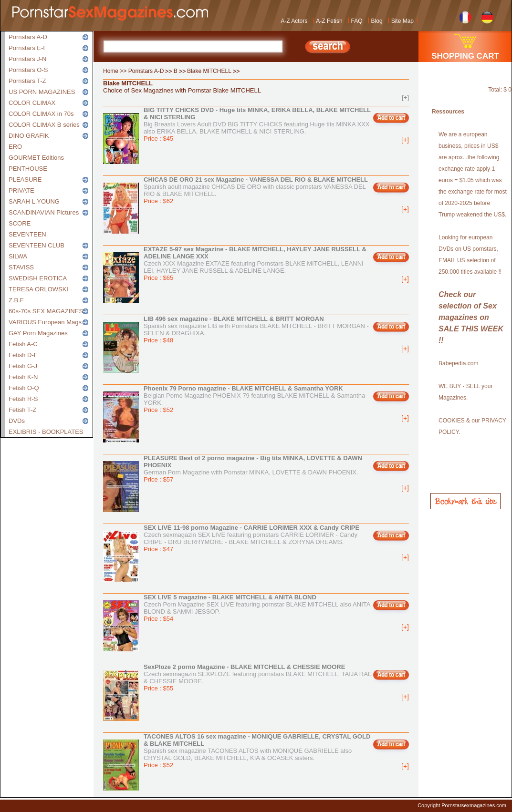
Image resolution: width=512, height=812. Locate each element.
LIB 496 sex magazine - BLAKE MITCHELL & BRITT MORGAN (234, 319)
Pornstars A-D (28, 37)
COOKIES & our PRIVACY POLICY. (472, 426)
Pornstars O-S (28, 70)
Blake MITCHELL (209, 71)
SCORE (20, 223)
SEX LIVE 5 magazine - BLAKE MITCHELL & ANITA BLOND (230, 597)
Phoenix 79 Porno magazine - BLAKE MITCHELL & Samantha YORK (243, 388)
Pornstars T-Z (27, 81)
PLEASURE (25, 180)
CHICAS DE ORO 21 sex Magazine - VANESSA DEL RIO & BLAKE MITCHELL (256, 180)
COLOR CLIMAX (32, 103)
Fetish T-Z (22, 410)
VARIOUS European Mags (45, 322)
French (465, 16)
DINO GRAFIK (29, 136)
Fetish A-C (23, 344)
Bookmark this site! (465, 501)
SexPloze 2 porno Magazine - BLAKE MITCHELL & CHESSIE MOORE (244, 667)
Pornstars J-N (27, 59)
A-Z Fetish (329, 21)
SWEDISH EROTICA (38, 278)
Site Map (402, 21)
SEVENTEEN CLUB (37, 245)
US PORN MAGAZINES (42, 92)
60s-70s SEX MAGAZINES (46, 311)
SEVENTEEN (27, 234)
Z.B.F (16, 300)
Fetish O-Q (24, 388)
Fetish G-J (23, 366)
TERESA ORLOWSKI (38, 289)
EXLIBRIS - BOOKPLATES (46, 432)
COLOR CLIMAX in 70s (41, 114)
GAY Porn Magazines (38, 333)
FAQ (357, 21)
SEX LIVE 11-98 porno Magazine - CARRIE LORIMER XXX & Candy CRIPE (251, 528)
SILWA (18, 256)
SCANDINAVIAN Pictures (44, 212)
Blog (377, 21)
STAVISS (21, 267)
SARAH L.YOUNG (34, 201)
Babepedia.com (458, 363)
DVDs (17, 421)
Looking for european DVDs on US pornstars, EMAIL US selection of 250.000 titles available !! (470, 255)
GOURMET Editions (36, 158)
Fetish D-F (23, 355)
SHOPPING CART (465, 56)
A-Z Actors (294, 21)
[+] (405, 98)
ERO (15, 147)
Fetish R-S (23, 399)
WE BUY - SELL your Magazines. (465, 392)
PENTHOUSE (28, 169)
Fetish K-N (23, 377)
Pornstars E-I (27, 48)
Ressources (448, 112)
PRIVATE (21, 190)
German (487, 16)
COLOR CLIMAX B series (44, 125)
